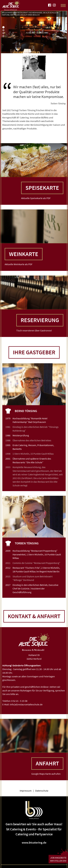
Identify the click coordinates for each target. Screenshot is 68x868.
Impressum (26, 791)
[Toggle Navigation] (63, 5)
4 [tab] (3, 36)
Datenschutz (42, 791)
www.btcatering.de (34, 842)
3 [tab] (3, 33)
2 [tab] (3, 30)
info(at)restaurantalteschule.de (26, 704)
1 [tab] (3, 27)
